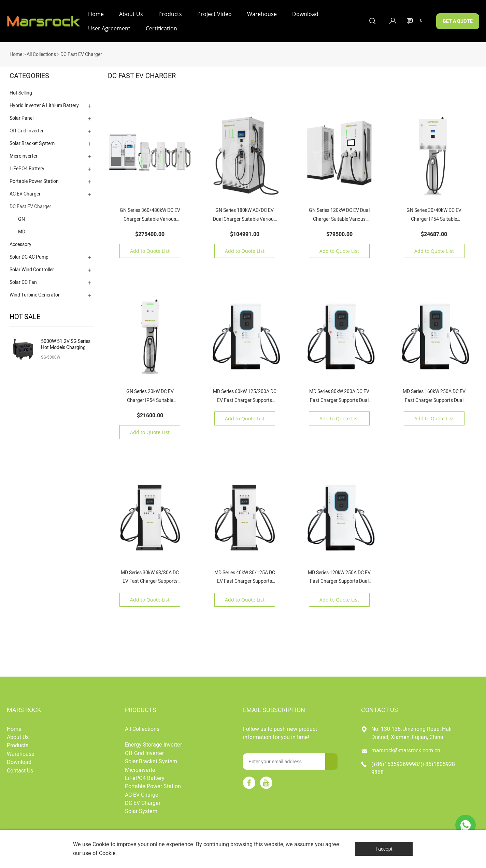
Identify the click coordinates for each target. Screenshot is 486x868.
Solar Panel (22, 115)
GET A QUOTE (458, 21)
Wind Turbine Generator (35, 292)
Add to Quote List (150, 248)
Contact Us (20, 768)
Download (305, 14)
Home (96, 14)
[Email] (284, 759)
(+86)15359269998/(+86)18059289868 (413, 766)
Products (170, 14)
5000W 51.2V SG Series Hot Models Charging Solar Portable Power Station (66, 342)
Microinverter (24, 153)
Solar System (141, 809)
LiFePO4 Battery (27, 166)
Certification (161, 28)
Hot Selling (21, 90)
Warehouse (262, 14)
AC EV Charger (25, 191)
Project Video (215, 14)
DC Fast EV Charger (81, 52)
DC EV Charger (143, 800)
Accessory (20, 242)
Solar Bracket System (32, 141)
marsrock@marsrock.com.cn (406, 748)
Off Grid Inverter (27, 128)
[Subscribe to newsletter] (331, 759)
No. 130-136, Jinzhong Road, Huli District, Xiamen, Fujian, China (411, 730)
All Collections (41, 52)
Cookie (101, 844)
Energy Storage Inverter (153, 742)
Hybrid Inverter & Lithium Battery (44, 103)
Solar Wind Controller (32, 267)
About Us (131, 14)
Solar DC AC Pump (29, 254)
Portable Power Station (34, 179)
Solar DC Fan (23, 280)
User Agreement (109, 28)
